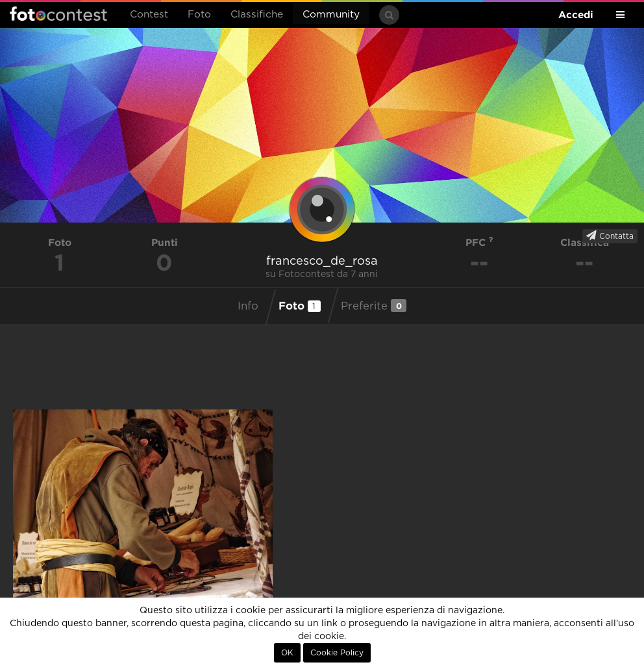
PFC (479, 242)
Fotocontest (58, 14)
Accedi (576, 15)
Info (248, 306)
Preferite (374, 306)
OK (287, 653)
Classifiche (257, 15)
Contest (149, 15)
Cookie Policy (337, 653)
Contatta (610, 236)
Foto (199, 15)
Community (331, 15)
